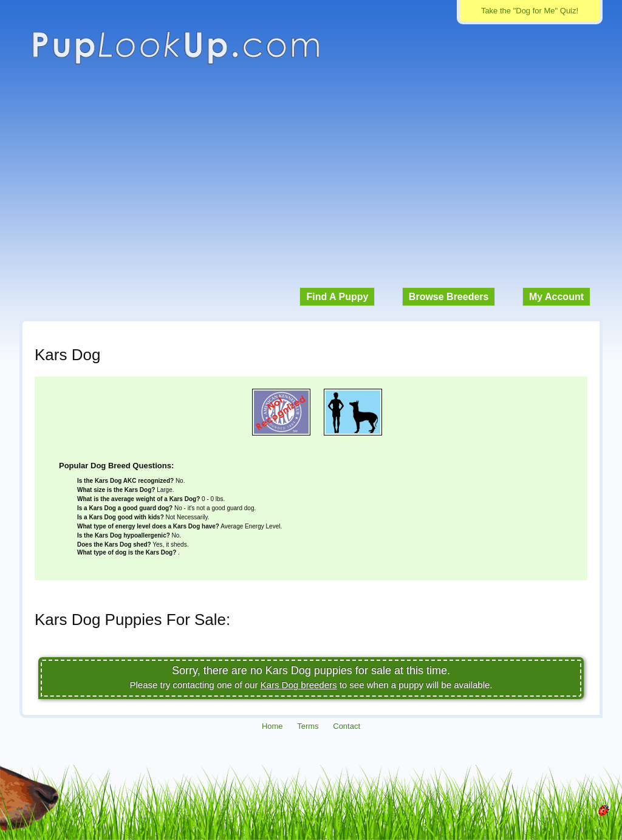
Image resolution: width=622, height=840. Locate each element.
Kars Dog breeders (299, 685)
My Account (556, 297)
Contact (347, 726)
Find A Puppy (337, 297)
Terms (308, 726)
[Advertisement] (311, 182)
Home (272, 726)
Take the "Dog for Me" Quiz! (530, 11)
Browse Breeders (449, 297)
